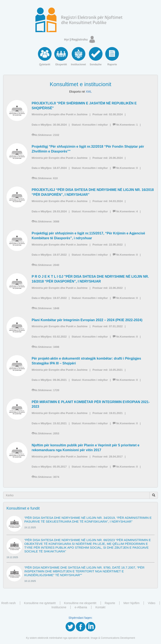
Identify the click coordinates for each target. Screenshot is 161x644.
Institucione (59, 607)
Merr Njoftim (131, 603)
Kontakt (100, 607)
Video (152, 603)
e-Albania (81, 607)
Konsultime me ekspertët (80, 603)
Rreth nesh (8, 603)
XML (89, 92)
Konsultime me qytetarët (40, 603)
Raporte (110, 603)
